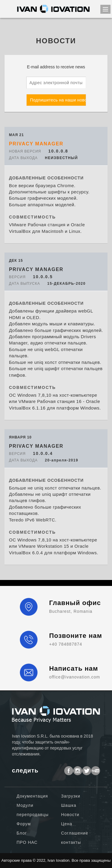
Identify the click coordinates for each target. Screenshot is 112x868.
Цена (67, 824)
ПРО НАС (27, 842)
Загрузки (70, 796)
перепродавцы (33, 815)
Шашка (69, 805)
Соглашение (75, 833)
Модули (25, 805)
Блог (22, 833)
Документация (32, 796)
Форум (24, 824)
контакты (71, 842)
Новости (70, 815)
